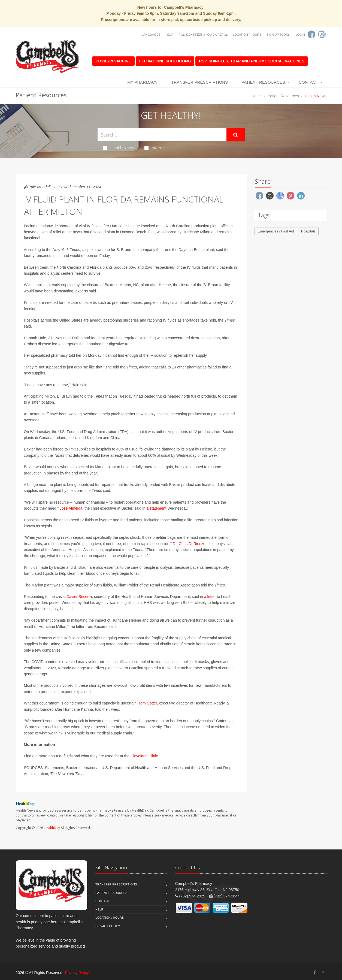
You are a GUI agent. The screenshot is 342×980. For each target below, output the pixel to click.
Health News (119, 148)
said (133, 432)
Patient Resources (263, 82)
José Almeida (71, 508)
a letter (210, 597)
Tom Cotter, (148, 703)
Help (169, 35)
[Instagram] (322, 34)
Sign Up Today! (279, 35)
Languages (151, 35)
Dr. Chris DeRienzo (189, 544)
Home (257, 96)
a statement (156, 508)
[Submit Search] (236, 135)
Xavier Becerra (79, 597)
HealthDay (52, 828)
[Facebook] (311, 34)
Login (300, 35)
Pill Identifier (190, 35)
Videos (155, 148)
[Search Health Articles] (162, 135)
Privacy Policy (108, 926)
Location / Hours (247, 35)
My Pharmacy (142, 82)
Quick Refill (217, 35)
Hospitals (308, 231)
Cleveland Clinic (144, 756)
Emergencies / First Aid (276, 231)
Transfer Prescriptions (200, 82)
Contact (308, 82)
